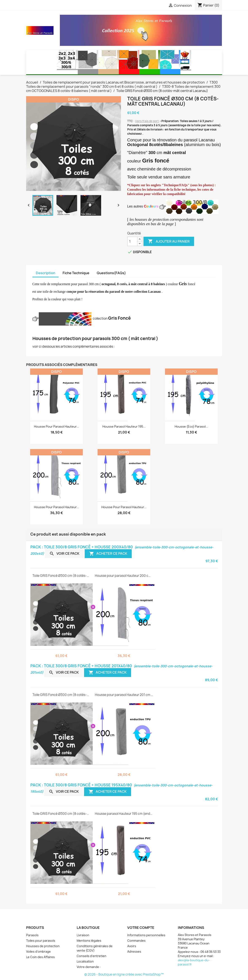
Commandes (136, 941)
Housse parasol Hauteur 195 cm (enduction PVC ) (124, 814)
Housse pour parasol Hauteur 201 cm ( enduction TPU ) (124, 695)
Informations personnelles (146, 935)
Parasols (32, 935)
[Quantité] (132, 241)
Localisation (85, 961)
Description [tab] (46, 273)
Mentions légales (89, 941)
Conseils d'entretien (92, 956)
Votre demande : (89, 967)
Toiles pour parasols (41, 941)
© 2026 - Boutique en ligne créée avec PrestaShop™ (124, 974)
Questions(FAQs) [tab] (111, 273)
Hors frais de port (147, 121)
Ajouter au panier (169, 241)
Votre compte (141, 928)
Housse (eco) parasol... (191, 426)
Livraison (83, 935)
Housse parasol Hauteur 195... (124, 426)
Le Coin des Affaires (40, 957)
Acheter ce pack (108, 554)
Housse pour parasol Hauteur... (56, 426)
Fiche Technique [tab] (76, 273)
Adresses (134, 951)
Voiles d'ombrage (38, 951)
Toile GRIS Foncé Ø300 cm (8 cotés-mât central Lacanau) (62, 576)
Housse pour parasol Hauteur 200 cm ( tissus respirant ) (124, 576)
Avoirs (132, 946)
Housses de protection (43, 946)
